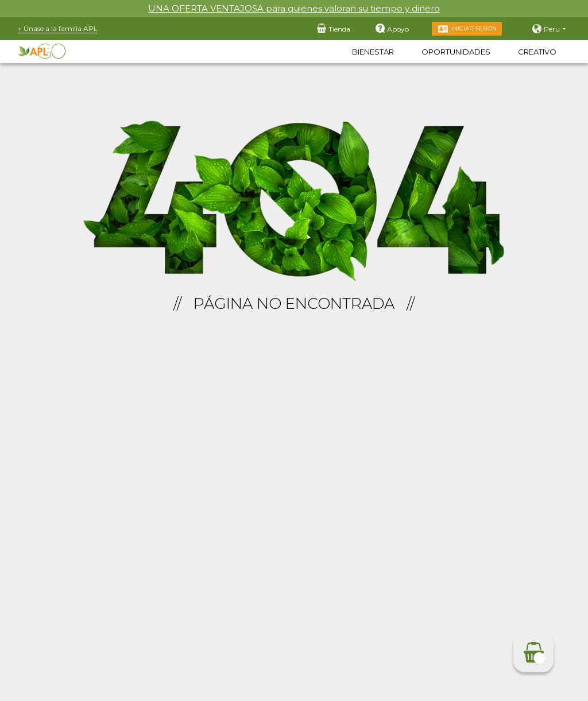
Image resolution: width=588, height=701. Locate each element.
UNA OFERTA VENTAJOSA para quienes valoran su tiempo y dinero (294, 8)
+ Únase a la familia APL (58, 28)
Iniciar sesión (474, 28)
